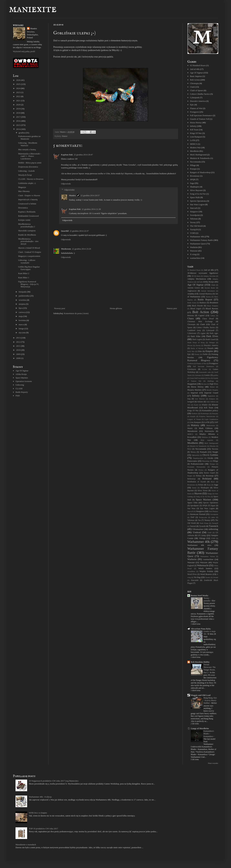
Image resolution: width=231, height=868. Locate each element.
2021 (18, 101)
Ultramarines (198, 529)
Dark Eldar (196, 336)
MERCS (194, 144)
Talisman (194, 219)
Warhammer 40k (197, 237)
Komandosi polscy (210, 410)
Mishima (205, 437)
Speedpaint (194, 506)
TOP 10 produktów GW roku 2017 (43, 829)
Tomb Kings (204, 523)
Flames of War (196, 108)
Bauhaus (203, 303)
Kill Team (194, 130)
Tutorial (193, 526)
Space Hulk (195, 197)
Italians (200, 402)
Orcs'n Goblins (210, 455)
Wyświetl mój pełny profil (24, 51)
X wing (193, 254)
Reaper (190, 476)
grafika (216, 375)
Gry (209, 378)
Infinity (193, 126)
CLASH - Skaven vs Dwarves (31, 179)
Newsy (193, 452)
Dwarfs (210, 348)
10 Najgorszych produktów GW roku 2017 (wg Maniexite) (53, 781)
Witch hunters (205, 568)
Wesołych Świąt (25, 175)
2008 (18, 358)
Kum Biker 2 (24, 273)
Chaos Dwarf (208, 319)
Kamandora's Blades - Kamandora (209, 734)
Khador (205, 405)
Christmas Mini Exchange (200, 322)
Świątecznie (203, 517)
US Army (202, 535)
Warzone (194, 251)
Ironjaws (212, 399)
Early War (191, 351)
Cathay (213, 316)
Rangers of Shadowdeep (200, 172)
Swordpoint (195, 215)
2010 (18, 350)
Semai (194, 488)
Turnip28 (194, 229)
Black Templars (213, 306)
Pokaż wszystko (213, 763)
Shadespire (195, 187)
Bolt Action (195, 80)
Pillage (193, 165)
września (23, 300)
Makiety (195, 425)
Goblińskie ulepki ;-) (27, 183)
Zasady (208, 577)
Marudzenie (192, 431)
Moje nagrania (207, 440)
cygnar (203, 333)
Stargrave (194, 212)
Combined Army (194, 330)
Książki (193, 416)
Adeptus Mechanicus (197, 279)
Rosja (209, 485)
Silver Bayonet (196, 190)
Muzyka (213, 446)
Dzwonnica (23, 208)
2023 (18, 92)
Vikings (202, 538)
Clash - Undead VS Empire (30, 252)
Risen (213, 482)
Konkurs (194, 414)
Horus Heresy (196, 123)
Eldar (200, 351)
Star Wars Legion (197, 204)
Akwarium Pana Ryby (201, 629)
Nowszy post (60, 308)
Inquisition (211, 396)
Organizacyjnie (198, 458)
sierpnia (22, 304)
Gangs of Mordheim (200, 728)
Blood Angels (196, 309)
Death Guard (210, 339)
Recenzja (210, 476)
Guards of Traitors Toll (200, 119)
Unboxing (20, 385)
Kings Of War (196, 133)
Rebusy (199, 476)
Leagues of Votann (194, 419)
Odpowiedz (66, 184)
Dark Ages (214, 333)
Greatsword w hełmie (27, 204)
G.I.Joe (205, 369)
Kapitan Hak (67, 155)
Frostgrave (194, 112)
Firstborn (190, 364)
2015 (18, 125)
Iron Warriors (200, 399)
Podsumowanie (197, 464)
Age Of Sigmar (22, 371)
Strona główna (116, 308)
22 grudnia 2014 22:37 (79, 231)
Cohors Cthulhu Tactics (200, 94)
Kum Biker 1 (24, 278)
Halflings (211, 381)
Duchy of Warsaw (197, 348)
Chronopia (194, 83)
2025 (18, 84)
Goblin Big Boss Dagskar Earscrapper (29, 268)
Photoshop (206, 461)
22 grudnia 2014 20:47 (83, 155)
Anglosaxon (192, 291)
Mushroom (66, 249)
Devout (190, 345)
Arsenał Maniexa (205, 294)
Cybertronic (192, 333)
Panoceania (192, 461)
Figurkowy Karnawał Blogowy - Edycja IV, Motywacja (28, 284)
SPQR (193, 179)
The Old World (196, 226)
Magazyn (22, 187)
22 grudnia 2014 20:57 (90, 195)
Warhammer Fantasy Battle (201, 240)
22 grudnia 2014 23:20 (81, 249)
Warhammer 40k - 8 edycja (40, 797)
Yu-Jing (197, 577)
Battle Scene (192, 303)
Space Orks (192, 503)
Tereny (193, 222)
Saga (192, 183)
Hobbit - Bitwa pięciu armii (30, 163)
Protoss (201, 470)
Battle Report (205, 299)
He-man (204, 384)
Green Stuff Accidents (197, 378)
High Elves (214, 384)
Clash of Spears (197, 90)
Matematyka (209, 431)
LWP (216, 422)
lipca (21, 308)
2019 (18, 109)
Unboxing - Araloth (26, 171)
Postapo (193, 169)
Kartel (196, 405)
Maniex (72, 195)
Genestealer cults (205, 372)
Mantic (190, 428)
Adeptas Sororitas (209, 276)
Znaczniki (195, 580)
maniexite (33, 9)
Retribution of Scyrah (197, 482)
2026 (18, 80)
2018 (18, 113)
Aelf (198, 282)
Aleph (213, 285)
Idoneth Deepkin (212, 390)
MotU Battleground (198, 155)
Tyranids (202, 526)
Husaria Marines (194, 390)
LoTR (192, 140)
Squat (213, 506)
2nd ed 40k (195, 69)
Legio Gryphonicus (211, 419)
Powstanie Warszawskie (196, 467)
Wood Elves (192, 574)
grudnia (22, 133)
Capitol (201, 315)
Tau (199, 520)
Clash (192, 87)
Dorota (198, 345)
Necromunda (195, 162)
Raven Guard (209, 473)
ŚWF (192, 517)
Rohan (201, 485)
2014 (18, 129)
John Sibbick (211, 402)
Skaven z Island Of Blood (29, 248)
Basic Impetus (196, 76)
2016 (18, 121)
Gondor (207, 375)
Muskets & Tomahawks (200, 158)
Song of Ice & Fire (198, 194)
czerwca (22, 312)
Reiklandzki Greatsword (28, 216)
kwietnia (23, 320)
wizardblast (191, 571)
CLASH (19, 389)
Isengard (191, 402)
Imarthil (65, 231)
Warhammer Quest (198, 244)
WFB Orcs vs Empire (38, 813)
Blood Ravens (212, 309)
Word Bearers (206, 574)
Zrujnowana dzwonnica (28, 167)
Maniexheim (211, 425)
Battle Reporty (22, 392)
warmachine (195, 258)
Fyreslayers (192, 369)
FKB (18, 396)
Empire (209, 351)
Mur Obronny (24, 191)
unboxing (213, 529)
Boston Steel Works (199, 595)
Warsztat (191, 562)
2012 (18, 342)
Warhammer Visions (208, 556)
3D (193, 276)
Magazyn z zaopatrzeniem (29, 256)
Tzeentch (213, 526)
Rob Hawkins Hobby (200, 662)
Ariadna (191, 294)
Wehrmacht (203, 565)
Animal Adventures (208, 291)
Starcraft (194, 208)
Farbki (205, 354)
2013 (18, 338)
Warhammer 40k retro (199, 545)
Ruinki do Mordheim (27, 235)
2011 (18, 346)
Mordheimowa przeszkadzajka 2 (26, 225)
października (24, 296)
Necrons (215, 449)
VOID (193, 233)
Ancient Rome (210, 288)
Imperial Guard (211, 393)
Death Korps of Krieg (196, 343)
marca (22, 324)
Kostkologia (205, 414)
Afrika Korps (21, 374)
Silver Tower (203, 491)
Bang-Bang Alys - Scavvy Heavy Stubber (210, 700)
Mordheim (194, 151)
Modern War (195, 148)
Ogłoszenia (196, 455)
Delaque (212, 343)
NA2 (189, 449)
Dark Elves (212, 336)
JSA (189, 405)
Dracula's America (198, 101)
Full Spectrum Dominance (201, 115)
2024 (18, 88)
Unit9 (210, 533)
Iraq (189, 399)
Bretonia (191, 316)
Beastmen (214, 303)
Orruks (210, 458)
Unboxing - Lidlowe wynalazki (27, 261)
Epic (192, 105)
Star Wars (191, 509)
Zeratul (216, 577)
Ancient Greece (194, 288)
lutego (22, 329)
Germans (198, 375)
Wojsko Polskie (206, 571)
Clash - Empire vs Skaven (29, 195)
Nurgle (215, 452)
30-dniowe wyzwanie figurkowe (203, 273)
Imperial (194, 393)
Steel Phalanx (213, 511)
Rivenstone (195, 176)
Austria (208, 297)
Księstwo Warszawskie (207, 416)
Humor (65, 136)
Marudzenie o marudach (26, 845)
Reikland (207, 479)
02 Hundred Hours (198, 65)
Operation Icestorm (24, 381)
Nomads (203, 452)
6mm (198, 276)
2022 (18, 96)
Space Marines (22, 378)
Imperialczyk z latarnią (28, 199)
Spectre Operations (198, 201)
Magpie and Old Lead (201, 695)
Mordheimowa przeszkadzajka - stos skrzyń (28, 241)
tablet (213, 517)
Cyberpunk (195, 98)
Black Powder (197, 306)
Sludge (210, 494)
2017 (18, 117)
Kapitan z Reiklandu (27, 212)
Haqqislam (192, 384)
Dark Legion (197, 339)
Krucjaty (215, 414)
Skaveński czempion (27, 231)
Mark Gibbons (206, 428)
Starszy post (172, 308)
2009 (18, 354)
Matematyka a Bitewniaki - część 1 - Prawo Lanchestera (30, 156)
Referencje (192, 479)
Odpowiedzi (69, 190)
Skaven (198, 493)
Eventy (197, 354)
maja (21, 316)
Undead (197, 532)
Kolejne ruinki (24, 220)
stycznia (22, 333)
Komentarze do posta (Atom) (76, 313)
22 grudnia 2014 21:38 (91, 209)
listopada (23, 292)
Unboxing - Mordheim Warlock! (28, 144)
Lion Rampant (196, 137)
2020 (18, 105)
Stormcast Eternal (198, 514)
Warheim (194, 247)
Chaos (191, 318)
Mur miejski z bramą (27, 149)
